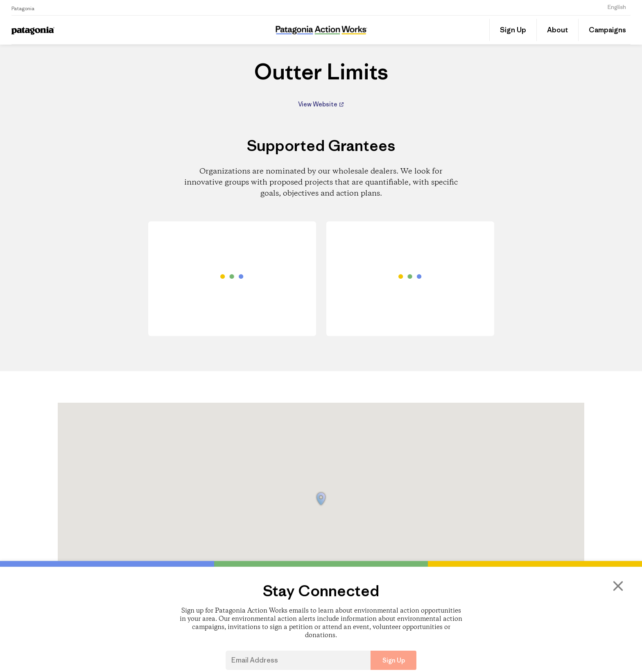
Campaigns (607, 30)
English (617, 7)
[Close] (617, 615)
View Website (318, 104)
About (557, 30)
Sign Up (513, 30)
